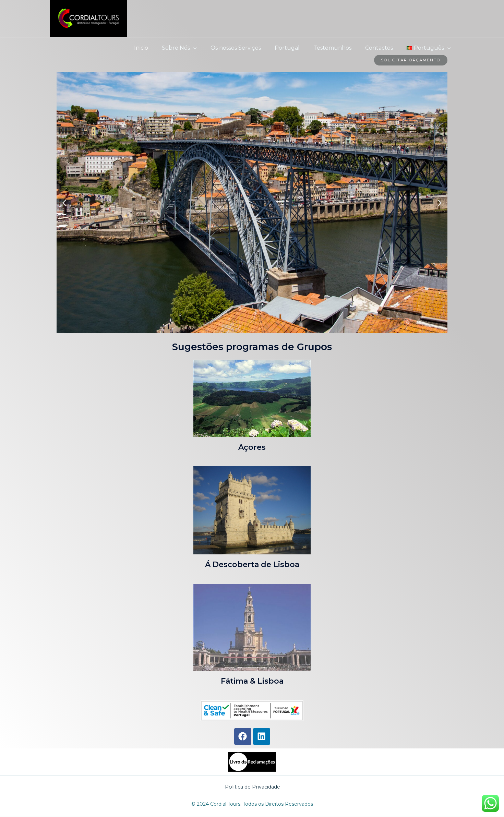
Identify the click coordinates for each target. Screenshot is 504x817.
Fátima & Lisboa (252, 681)
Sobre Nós (191, 48)
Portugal (297, 48)
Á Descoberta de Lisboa (252, 565)
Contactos (383, 48)
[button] (64, 203)
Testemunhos (339, 48)
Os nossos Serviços (248, 48)
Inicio (159, 48)
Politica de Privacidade (253, 787)
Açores (252, 447)
